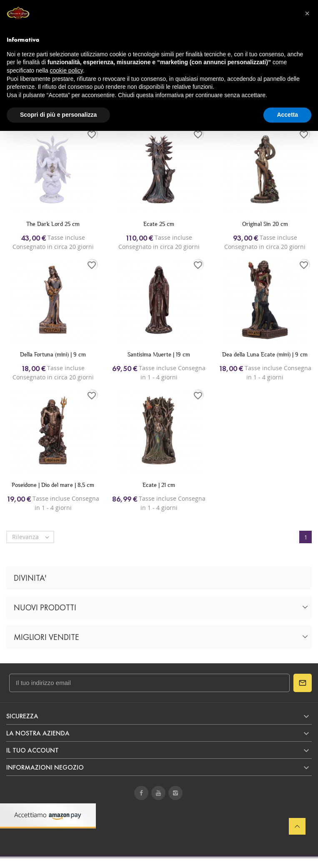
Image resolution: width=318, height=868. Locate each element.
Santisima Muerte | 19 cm (159, 354)
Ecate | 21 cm (159, 485)
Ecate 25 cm (159, 224)
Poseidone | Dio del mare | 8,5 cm (53, 485)
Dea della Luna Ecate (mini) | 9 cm (265, 354)
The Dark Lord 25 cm (53, 224)
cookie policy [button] (66, 70)
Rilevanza (33, 537)
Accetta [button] (287, 115)
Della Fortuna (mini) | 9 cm (53, 354)
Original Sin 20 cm (265, 224)
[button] (307, 13)
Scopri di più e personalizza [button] (58, 115)
